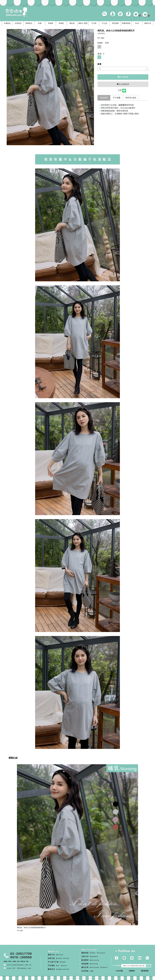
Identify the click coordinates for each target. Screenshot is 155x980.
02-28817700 (21, 954)
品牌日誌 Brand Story (58, 958)
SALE (137, 23)
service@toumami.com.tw (19, 965)
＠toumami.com (24, 968)
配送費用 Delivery (90, 960)
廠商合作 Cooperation (58, 969)
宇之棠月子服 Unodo (57, 962)
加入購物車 (123, 77)
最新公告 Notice (56, 955)
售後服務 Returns (90, 964)
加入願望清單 (123, 84)
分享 (120, 90)
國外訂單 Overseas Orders (95, 967)
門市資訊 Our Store (57, 966)
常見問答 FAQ (87, 971)
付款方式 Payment (90, 957)
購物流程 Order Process (93, 953)
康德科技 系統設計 (101, 978)
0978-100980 (21, 957)
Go (148, 966)
